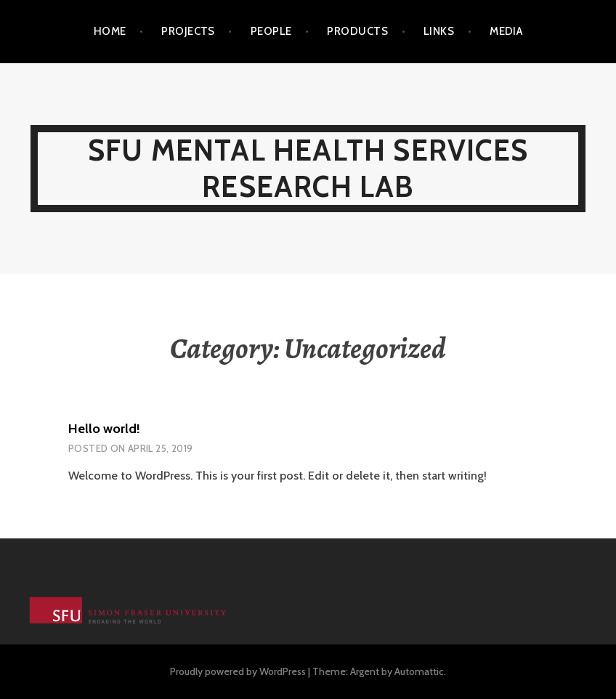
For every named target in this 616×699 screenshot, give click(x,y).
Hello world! (104, 429)
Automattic (419, 671)
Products (357, 31)
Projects (188, 31)
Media (506, 31)
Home (110, 31)
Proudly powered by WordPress (238, 671)
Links (439, 31)
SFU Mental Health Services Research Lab (308, 168)
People (271, 31)
